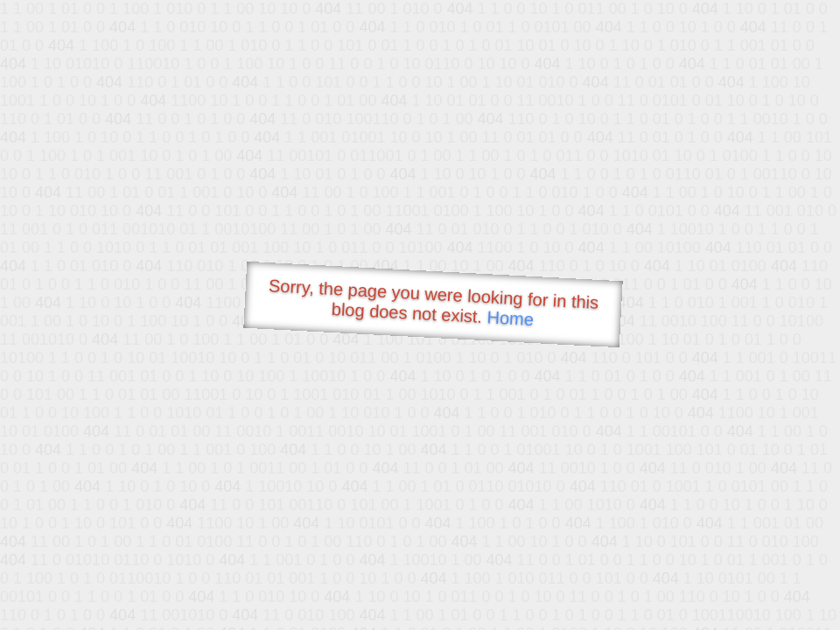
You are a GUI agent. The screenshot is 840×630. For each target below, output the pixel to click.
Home (510, 318)
